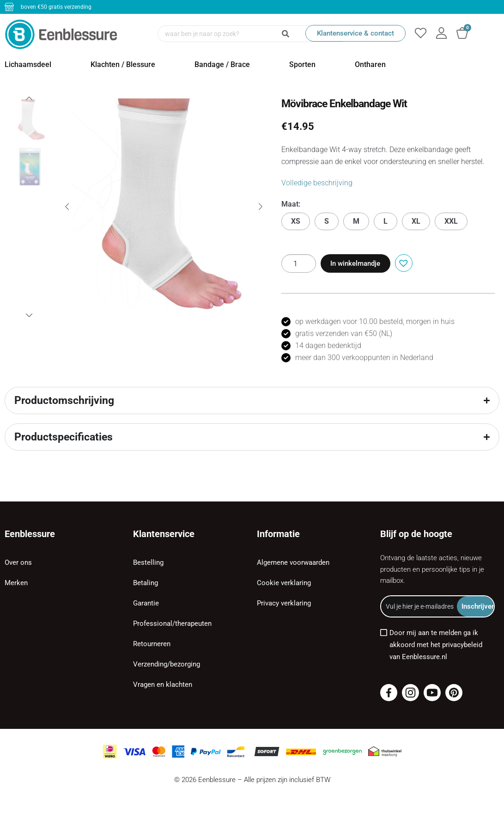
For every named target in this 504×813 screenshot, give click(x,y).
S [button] (327, 221)
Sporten (302, 64)
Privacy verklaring (284, 603)
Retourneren (152, 644)
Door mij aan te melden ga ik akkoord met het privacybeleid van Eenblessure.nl (436, 645)
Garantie (146, 603)
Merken (16, 583)
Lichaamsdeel (28, 64)
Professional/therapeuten (172, 624)
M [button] (356, 221)
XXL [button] (451, 221)
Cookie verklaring (284, 583)
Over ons (18, 562)
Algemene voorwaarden (293, 562)
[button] (403, 262)
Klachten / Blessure (123, 64)
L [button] (386, 221)
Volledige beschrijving (317, 183)
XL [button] (416, 221)
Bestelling (148, 562)
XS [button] (296, 221)
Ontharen (370, 64)
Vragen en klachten (163, 685)
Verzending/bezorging (167, 664)
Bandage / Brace (222, 64)
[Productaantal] (299, 264)
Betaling (146, 583)
